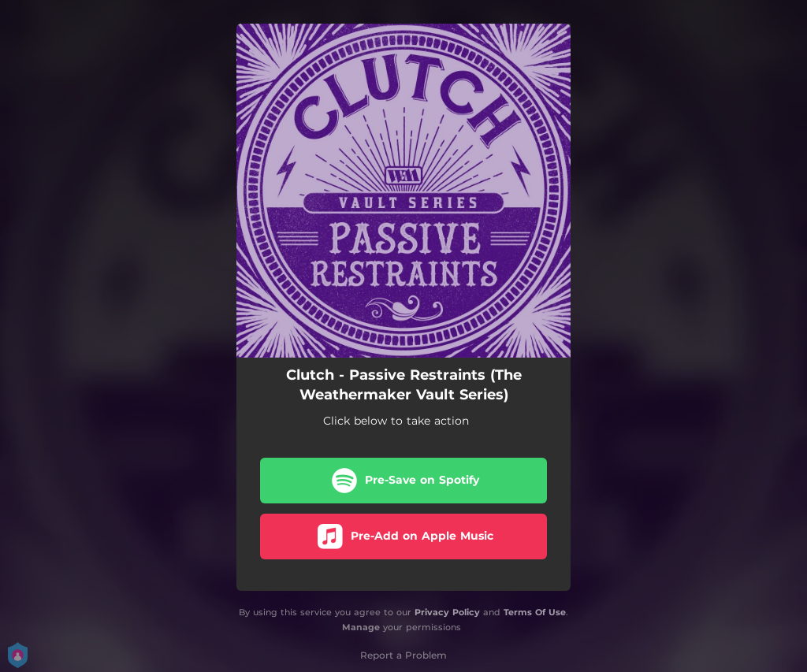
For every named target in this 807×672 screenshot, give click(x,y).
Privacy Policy (447, 612)
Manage (361, 627)
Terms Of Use (535, 612)
